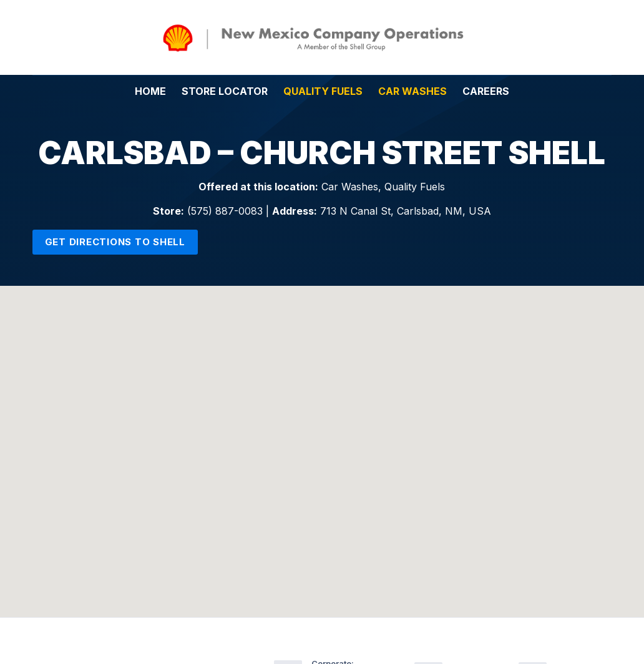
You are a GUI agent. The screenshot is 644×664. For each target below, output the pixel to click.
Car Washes (412, 91)
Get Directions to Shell (115, 242)
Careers (486, 91)
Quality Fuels (323, 91)
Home (150, 91)
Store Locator (225, 91)
